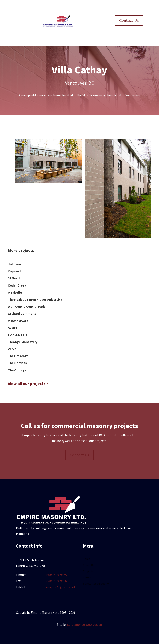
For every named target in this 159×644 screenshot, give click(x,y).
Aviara (13, 328)
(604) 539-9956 (57, 581)
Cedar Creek (17, 285)
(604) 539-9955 (57, 575)
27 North (14, 278)
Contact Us (129, 20)
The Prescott (18, 356)
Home (87, 559)
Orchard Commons (22, 313)
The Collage (17, 370)
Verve (12, 349)
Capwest (14, 271)
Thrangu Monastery (23, 342)
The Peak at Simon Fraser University (35, 299)
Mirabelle (15, 292)
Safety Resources (94, 584)
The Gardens (17, 363)
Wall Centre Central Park (26, 306)
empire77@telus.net (61, 587)
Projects (88, 571)
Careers (88, 578)
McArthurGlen (18, 321)
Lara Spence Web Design (85, 624)
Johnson (14, 264)
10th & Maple (18, 335)
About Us (89, 565)
